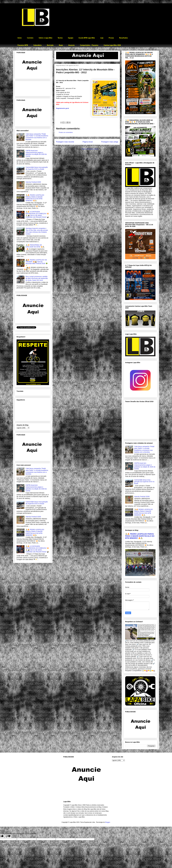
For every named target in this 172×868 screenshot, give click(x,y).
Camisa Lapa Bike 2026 (112, 45)
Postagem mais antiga (110, 142)
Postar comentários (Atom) (90, 149)
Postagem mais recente (65, 142)
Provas (111, 38)
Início (20, 38)
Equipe (71, 38)
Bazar (61, 45)
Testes (60, 38)
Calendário (37, 45)
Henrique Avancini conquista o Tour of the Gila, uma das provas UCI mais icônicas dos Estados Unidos (37, 231)
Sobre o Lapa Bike (46, 38)
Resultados (124, 38)
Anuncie (71, 45)
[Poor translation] (8, 836)
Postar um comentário (66, 132)
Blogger (108, 822)
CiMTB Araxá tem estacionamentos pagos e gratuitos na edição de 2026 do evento (36, 153)
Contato (30, 38)
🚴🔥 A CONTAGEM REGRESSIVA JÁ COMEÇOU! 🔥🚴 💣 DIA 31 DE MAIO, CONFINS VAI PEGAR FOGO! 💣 (37, 214)
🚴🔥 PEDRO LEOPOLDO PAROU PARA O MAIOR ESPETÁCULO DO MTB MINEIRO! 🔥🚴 (35, 198)
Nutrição (50, 45)
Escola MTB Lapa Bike (87, 38)
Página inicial (88, 142)
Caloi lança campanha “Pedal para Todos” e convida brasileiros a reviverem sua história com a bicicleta (37, 137)
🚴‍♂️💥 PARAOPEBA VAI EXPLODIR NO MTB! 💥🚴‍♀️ (35, 246)
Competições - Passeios (89, 45)
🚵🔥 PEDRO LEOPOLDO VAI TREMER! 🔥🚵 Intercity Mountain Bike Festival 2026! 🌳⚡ (37, 263)
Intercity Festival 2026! (33, 182)
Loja (102, 38)
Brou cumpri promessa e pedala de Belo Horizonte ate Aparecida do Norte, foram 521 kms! (37, 278)
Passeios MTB (23, 45)
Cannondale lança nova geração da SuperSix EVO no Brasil (37, 168)
